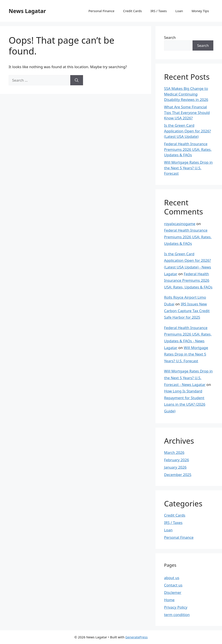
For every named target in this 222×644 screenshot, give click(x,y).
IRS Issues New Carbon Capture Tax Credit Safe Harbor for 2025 (187, 311)
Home (169, 600)
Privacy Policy (176, 607)
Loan (179, 11)
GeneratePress (136, 637)
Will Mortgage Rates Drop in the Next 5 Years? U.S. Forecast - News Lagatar (188, 378)
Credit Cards (132, 11)
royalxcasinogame (180, 224)
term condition (177, 615)
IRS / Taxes (159, 11)
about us (172, 578)
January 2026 (175, 467)
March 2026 (174, 452)
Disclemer (173, 592)
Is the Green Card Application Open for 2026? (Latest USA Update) (188, 131)
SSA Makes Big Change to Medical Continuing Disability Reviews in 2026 (186, 94)
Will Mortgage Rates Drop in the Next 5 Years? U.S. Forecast (188, 168)
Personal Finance (101, 11)
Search (170, 37)
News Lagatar (27, 11)
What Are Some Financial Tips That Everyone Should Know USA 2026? (187, 112)
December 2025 (178, 475)
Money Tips (200, 11)
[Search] (77, 80)
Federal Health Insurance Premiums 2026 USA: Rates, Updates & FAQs (188, 149)
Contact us (173, 585)
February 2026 (177, 460)
